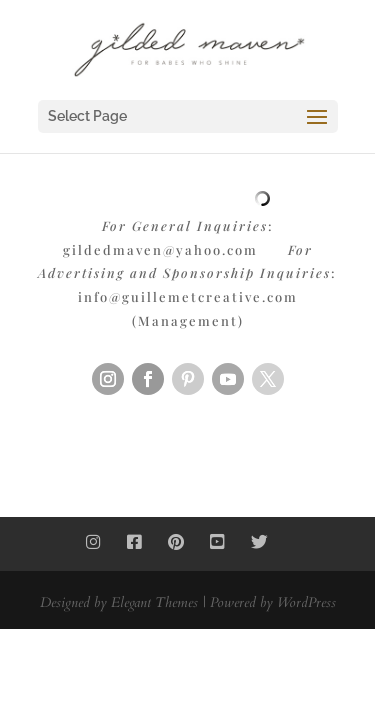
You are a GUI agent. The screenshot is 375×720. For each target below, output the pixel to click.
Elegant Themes (154, 602)
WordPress (306, 602)
